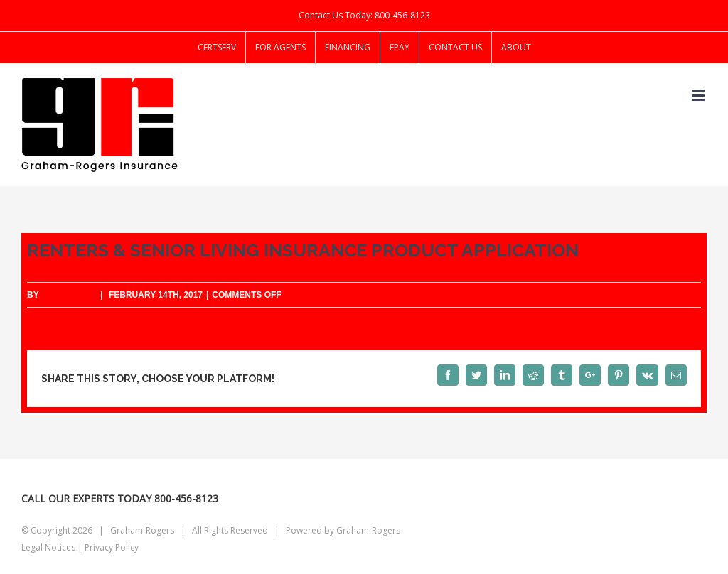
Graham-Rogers (368, 530)
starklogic (69, 295)
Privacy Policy (112, 547)
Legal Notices (48, 547)
